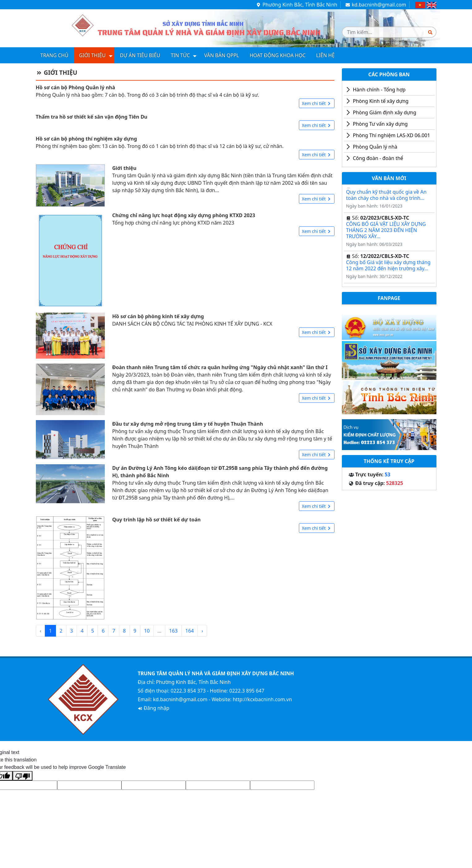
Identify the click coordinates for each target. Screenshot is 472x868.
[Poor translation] (23, 776)
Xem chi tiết (317, 103)
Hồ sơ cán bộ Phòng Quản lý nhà (76, 87)
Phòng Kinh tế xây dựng (381, 101)
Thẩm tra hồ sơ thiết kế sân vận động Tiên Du (92, 117)
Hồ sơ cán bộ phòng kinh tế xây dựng (158, 316)
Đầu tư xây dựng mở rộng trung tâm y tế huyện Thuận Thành (188, 424)
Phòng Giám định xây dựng (385, 112)
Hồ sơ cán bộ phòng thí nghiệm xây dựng (87, 139)
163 (173, 631)
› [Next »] (202, 631)
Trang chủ (55, 55)
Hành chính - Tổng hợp (379, 90)
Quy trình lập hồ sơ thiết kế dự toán (156, 520)
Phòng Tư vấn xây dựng (380, 124)
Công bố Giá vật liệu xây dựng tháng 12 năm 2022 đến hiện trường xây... (388, 267)
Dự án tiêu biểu (140, 55)
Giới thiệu (92, 55)
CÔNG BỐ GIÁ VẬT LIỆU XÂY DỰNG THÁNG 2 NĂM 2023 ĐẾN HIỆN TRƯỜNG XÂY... (386, 231)
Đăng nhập (154, 708)
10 (147, 631)
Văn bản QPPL (222, 55)
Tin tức (180, 55)
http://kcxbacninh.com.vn (262, 699)
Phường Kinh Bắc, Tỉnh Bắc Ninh (297, 5)
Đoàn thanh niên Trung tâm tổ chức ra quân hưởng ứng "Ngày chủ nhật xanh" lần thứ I (220, 367)
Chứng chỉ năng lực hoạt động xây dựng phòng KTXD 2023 (184, 215)
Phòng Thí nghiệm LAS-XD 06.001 (392, 135)
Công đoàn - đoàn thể (378, 158)
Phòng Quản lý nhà (375, 147)
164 (190, 631)
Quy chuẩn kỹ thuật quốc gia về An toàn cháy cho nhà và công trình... (386, 196)
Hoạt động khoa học (277, 55)
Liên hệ (325, 55)
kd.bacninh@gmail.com (376, 5)
